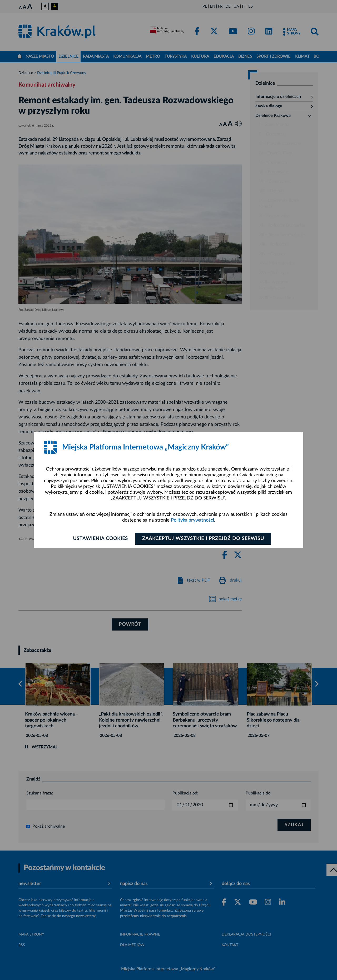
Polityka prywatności (192, 520)
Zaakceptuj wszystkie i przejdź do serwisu (203, 539)
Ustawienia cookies (100, 539)
